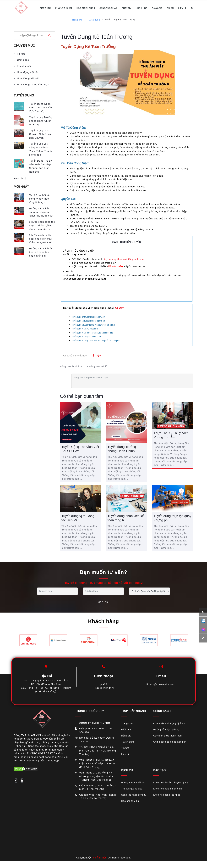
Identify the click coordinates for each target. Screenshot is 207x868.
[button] (192, 8)
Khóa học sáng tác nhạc (167, 795)
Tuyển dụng (94, 20)
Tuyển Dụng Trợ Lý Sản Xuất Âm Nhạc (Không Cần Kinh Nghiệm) (41, 166)
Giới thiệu (127, 730)
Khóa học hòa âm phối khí (168, 789)
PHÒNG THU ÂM (64, 8)
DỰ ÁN (170, 8)
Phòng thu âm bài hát (133, 783)
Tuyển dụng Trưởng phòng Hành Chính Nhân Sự (41, 121)
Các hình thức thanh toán (168, 736)
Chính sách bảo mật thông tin (170, 742)
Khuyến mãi (24, 66)
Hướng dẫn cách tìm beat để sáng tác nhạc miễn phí (41, 252)
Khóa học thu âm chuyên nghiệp (171, 783)
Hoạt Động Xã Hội (28, 78)
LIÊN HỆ (182, 8)
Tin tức (21, 54)
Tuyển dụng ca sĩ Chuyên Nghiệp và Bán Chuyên (40, 134)
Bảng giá (126, 736)
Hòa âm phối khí (130, 801)
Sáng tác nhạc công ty (134, 795)
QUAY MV (126, 8)
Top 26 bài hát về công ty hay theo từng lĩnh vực (39, 199)
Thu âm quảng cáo (132, 789)
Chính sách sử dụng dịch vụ (169, 723)
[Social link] (16, 781)
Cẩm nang (23, 60)
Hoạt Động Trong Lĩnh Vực (33, 84)
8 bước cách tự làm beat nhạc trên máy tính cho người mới (41, 239)
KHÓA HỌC (142, 8)
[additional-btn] (203, 621)
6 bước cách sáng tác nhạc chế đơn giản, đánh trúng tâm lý (42, 225)
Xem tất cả (20, 178)
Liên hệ (125, 754)
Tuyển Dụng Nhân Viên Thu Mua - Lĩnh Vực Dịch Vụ (41, 107)
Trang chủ (77, 20)
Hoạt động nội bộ (27, 72)
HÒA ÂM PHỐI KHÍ (86, 8)
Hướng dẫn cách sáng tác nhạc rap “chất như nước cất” (41, 212)
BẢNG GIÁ (157, 8)
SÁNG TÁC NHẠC (108, 8)
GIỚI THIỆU (45, 8)
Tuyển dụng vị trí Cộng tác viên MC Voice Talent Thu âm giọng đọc (41, 149)
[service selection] (150, 591)
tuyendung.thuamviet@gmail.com (124, 259)
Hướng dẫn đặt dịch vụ (166, 730)
